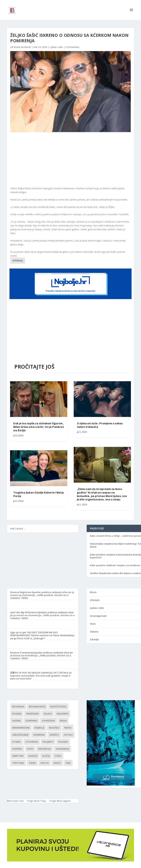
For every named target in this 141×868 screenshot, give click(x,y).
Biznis (93, 592)
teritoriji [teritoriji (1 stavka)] (18, 763)
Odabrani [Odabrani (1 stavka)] (39, 735)
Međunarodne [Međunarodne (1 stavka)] (21, 728)
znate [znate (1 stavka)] (57, 763)
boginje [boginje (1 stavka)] (17, 714)
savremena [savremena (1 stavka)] (62, 749)
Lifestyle (95, 600)
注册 (12, 673)
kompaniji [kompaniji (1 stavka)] (31, 721)
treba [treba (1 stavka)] (32, 763)
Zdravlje (94, 639)
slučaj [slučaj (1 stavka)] (46, 756)
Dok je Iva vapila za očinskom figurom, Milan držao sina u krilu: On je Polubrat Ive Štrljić (39, 427)
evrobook (26, 47)
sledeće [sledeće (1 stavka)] (33, 756)
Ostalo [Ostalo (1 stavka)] (68, 735)
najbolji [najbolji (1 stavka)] (39, 728)
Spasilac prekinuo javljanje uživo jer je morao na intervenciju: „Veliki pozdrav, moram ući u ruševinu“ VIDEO (42, 595)
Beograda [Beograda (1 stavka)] (18, 707)
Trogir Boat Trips (36, 801)
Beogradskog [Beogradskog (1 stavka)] (37, 707)
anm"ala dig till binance (24, 612)
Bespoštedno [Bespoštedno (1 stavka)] (58, 707)
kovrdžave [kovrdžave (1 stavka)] (49, 721)
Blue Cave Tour (15, 801)
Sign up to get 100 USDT (24, 632)
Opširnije (18, 261)
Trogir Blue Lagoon (60, 801)
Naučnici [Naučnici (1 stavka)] (54, 728)
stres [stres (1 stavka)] (58, 756)
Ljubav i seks (56, 47)
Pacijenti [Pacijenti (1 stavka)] (48, 742)
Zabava (94, 632)
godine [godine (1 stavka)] (17, 721)
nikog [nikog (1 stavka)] (68, 728)
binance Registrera (21, 592)
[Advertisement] (62, 159)
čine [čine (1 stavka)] (68, 763)
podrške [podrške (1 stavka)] (17, 749)
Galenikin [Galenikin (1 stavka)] (62, 714)
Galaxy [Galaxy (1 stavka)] (48, 714)
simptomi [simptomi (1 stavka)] (18, 756)
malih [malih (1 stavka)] (63, 721)
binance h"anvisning (22, 653)
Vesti (93, 624)
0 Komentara (72, 47)
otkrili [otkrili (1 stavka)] (17, 742)
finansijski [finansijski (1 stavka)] (33, 714)
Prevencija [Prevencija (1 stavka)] (45, 749)
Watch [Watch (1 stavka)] (45, 763)
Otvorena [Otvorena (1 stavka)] (32, 742)
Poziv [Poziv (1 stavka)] (30, 749)
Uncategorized (98, 616)
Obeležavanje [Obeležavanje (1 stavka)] (20, 735)
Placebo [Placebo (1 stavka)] (63, 742)
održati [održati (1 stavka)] (54, 735)
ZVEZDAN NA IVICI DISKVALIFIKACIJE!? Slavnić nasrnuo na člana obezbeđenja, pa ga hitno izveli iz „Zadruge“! (42, 635)
